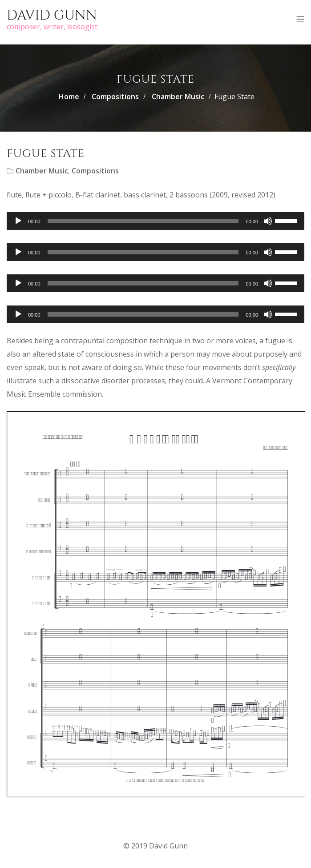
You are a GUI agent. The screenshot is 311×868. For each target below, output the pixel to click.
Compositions (115, 96)
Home (69, 96)
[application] (155, 221)
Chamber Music (178, 96)
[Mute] (268, 221)
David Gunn (52, 16)
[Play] (18, 221)
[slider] (143, 221)
